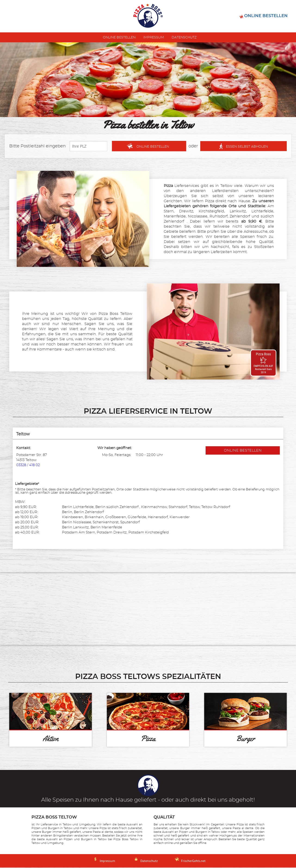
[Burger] (245, 720)
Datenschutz (184, 38)
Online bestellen (119, 38)
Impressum (154, 38)
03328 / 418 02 (28, 466)
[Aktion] (51, 720)
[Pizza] (148, 720)
